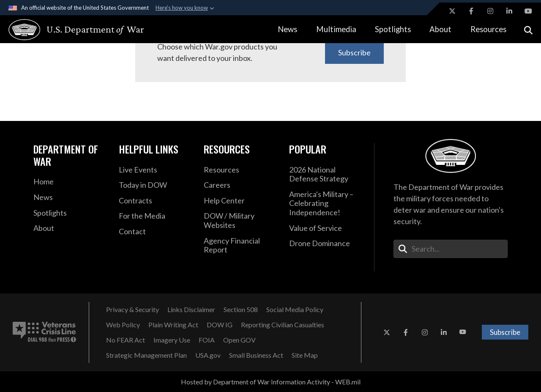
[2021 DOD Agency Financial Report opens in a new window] (240, 245)
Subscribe (354, 52)
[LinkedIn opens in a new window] (509, 11)
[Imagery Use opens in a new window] (172, 340)
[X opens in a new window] (452, 11)
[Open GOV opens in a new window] (239, 340)
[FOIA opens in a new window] (207, 340)
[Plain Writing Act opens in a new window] (173, 325)
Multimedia (336, 29)
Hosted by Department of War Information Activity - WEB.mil (271, 382)
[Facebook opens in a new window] (471, 11)
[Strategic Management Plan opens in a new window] (146, 355)
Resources (488, 29)
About (440, 29)
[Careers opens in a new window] (240, 185)
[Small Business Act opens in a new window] (256, 355)
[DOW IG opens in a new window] (220, 325)
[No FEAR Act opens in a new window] (126, 340)
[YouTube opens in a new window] (528, 11)
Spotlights (393, 29)
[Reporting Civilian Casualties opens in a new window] (283, 325)
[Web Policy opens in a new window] (123, 325)
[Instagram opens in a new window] (490, 11)
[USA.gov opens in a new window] (208, 355)
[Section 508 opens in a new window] (241, 310)
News (287, 29)
